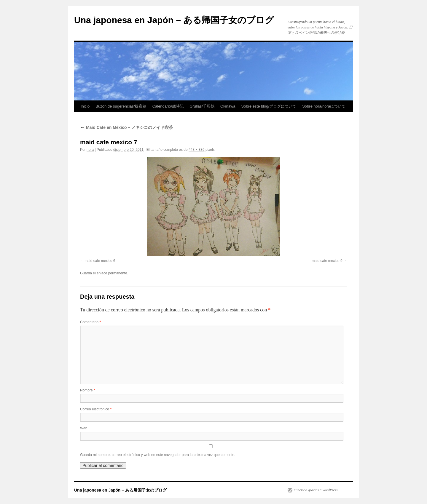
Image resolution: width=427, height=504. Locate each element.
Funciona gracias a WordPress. (316, 490)
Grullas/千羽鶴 (202, 106)
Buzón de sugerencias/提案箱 (121, 106)
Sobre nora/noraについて (324, 106)
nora (90, 150)
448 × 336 (197, 150)
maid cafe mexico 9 (327, 261)
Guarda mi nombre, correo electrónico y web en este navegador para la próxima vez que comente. (158, 455)
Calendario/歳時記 (168, 106)
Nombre (88, 390)
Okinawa (228, 106)
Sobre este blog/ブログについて (269, 106)
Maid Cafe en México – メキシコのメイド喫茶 (126, 127)
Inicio (85, 106)
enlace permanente (112, 273)
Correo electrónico (96, 409)
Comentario (90, 322)
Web (84, 428)
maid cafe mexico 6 (100, 261)
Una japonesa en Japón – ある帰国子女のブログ (174, 20)
